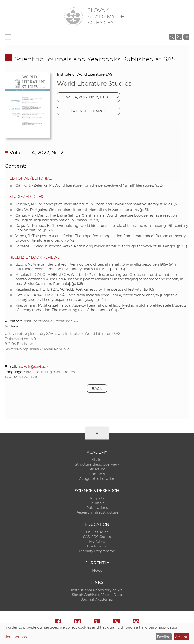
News (97, 571)
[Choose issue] (88, 97)
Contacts (97, 474)
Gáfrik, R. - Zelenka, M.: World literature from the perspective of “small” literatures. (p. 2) (89, 185)
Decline (164, 637)
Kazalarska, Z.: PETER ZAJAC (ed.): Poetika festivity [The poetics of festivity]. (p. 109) (85, 289)
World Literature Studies (94, 83)
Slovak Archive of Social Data (97, 595)
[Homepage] (73, 17)
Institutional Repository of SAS (97, 590)
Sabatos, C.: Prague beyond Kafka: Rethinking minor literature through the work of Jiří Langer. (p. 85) (101, 246)
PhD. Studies (97, 532)
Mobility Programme (97, 551)
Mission (97, 460)
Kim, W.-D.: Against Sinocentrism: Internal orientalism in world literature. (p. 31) (82, 210)
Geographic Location (97, 479)
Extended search (88, 111)
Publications (97, 508)
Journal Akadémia (97, 600)
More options (15, 637)
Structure (97, 469)
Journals (97, 503)
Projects (97, 498)
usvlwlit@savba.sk (33, 367)
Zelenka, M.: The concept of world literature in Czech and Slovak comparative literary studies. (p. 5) (98, 204)
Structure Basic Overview (97, 464)
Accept (181, 637)
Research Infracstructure (97, 512)
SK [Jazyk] (186, 37)
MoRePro (97, 542)
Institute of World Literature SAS (85, 74)
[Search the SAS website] (172, 37)
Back (97, 388)
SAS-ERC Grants (97, 537)
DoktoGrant (97, 546)
